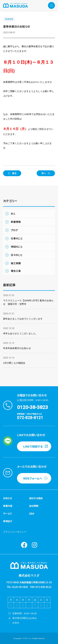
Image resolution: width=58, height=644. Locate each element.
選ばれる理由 (36, 498)
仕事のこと (17, 238)
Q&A (32, 513)
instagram (34, 545)
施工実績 (16, 263)
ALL (13, 213)
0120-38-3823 (32, 407)
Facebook (24, 545)
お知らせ (8, 498)
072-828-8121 (30, 418)
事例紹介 (8, 521)
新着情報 (9, 19)
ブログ (14, 230)
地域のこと (17, 247)
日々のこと (17, 255)
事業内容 (8, 506)
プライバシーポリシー (15, 532)
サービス (8, 513)
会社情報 (34, 506)
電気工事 (16, 271)
